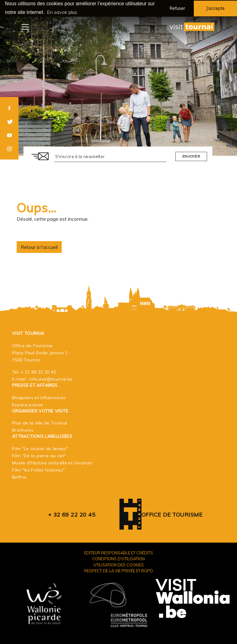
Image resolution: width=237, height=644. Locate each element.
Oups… (37, 207)
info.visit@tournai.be (51, 379)
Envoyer (191, 156)
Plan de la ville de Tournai (39, 423)
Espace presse (28, 404)
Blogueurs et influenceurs (39, 397)
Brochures (23, 430)
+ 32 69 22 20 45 (38, 372)
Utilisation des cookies (119, 564)
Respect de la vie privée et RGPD (119, 570)
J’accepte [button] (215, 8)
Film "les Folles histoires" (38, 470)
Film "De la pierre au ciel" (39, 455)
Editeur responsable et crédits (119, 552)
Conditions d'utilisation (118, 558)
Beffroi (19, 477)
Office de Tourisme (172, 514)
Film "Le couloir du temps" (40, 448)
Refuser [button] (177, 8)
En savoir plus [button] (62, 12)
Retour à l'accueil (39, 247)
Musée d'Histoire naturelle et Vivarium (52, 463)
